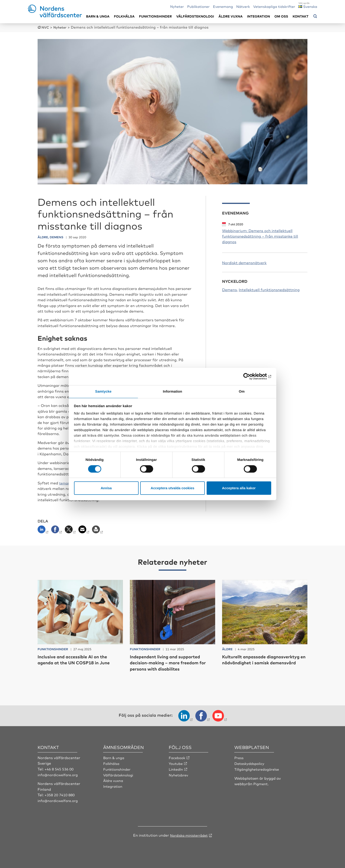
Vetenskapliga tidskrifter (274, 6)
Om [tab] (242, 391)
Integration (259, 16)
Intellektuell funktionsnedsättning (269, 289)
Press (239, 757)
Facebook (178, 757)
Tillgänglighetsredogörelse (258, 768)
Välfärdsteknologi (195, 16)
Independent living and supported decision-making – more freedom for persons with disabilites (171, 662)
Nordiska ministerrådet (189, 834)
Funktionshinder (155, 16)
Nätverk (243, 6)
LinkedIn (176, 768)
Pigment (261, 783)
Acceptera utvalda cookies (172, 488)
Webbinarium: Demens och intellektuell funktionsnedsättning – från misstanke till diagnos (260, 236)
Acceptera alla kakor (239, 488)
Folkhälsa (124, 16)
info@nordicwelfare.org (59, 774)
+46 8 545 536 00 (60, 768)
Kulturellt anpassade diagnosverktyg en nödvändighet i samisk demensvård (264, 662)
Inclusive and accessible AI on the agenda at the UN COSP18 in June (80, 659)
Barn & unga (98, 16)
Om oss (281, 16)
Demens (229, 289)
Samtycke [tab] (103, 391)
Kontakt (301, 16)
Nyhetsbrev (179, 774)
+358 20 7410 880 (61, 794)
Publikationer (199, 6)
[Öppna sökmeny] (315, 16)
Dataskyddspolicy (250, 763)
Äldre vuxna (231, 16)
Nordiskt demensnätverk (244, 262)
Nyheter (177, 6)
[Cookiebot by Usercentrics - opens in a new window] (251, 376)
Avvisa (106, 488)
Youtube (176, 763)
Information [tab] (172, 391)
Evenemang (223, 6)
